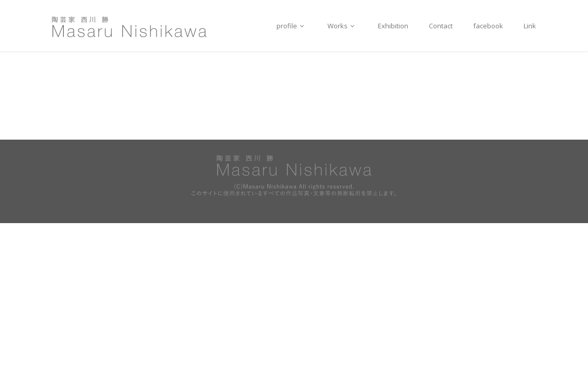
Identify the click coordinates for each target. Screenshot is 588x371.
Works (342, 26)
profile (292, 26)
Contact (441, 26)
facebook (488, 26)
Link (530, 26)
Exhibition (393, 26)
